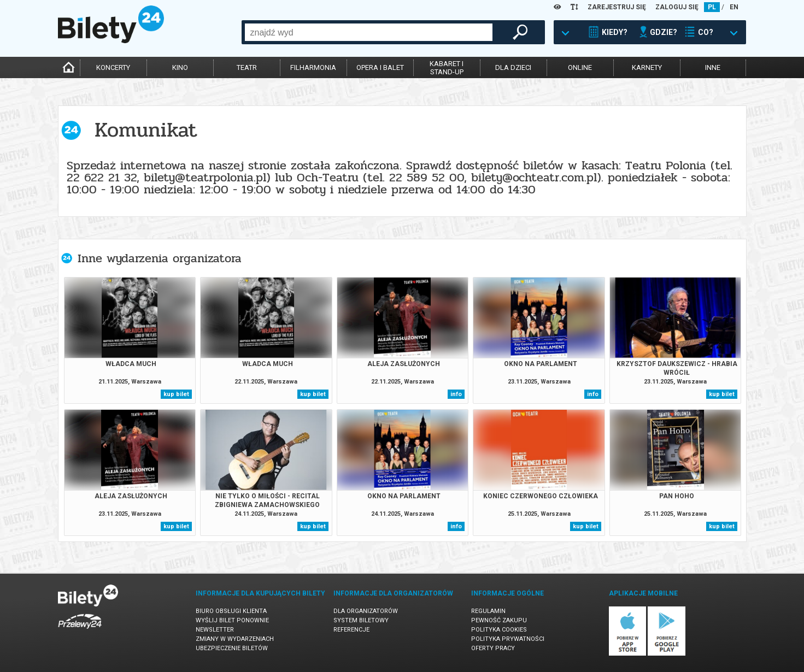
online (580, 67)
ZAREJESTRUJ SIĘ (617, 7)
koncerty (113, 67)
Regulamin (488, 611)
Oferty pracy (493, 648)
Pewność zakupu (499, 620)
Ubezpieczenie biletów (232, 648)
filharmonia (313, 67)
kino (180, 67)
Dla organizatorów (366, 611)
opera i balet (380, 67)
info (456, 394)
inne (713, 67)
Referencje (351, 630)
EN (734, 7)
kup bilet (176, 394)
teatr (247, 67)
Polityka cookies (499, 630)
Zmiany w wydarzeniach (235, 639)
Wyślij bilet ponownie (232, 620)
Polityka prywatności (508, 639)
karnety (647, 67)
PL (712, 7)
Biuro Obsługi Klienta (231, 611)
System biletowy (361, 620)
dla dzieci (513, 67)
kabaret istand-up (447, 68)
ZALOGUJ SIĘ (677, 7)
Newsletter (215, 630)
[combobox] (369, 32)
